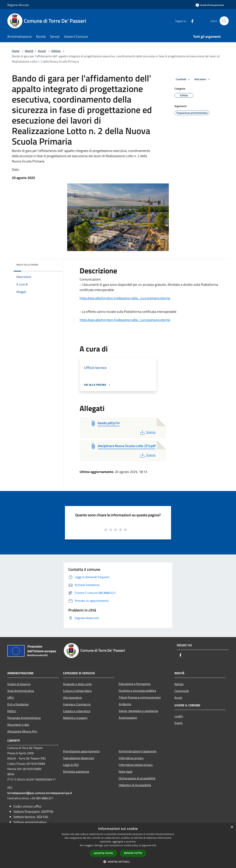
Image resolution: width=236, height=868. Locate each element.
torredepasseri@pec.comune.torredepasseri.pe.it (40, 793)
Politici (12, 711)
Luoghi (179, 716)
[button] (118, 862)
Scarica (147, 432)
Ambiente (125, 704)
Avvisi (42, 51)
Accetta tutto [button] (104, 853)
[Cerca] (224, 21)
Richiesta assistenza (76, 771)
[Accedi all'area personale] (210, 5)
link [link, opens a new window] (154, 845)
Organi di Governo (19, 684)
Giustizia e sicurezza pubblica (137, 691)
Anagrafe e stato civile (77, 684)
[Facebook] (191, 21)
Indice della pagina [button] (27, 265)
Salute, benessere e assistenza (138, 711)
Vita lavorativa (72, 698)
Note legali (126, 771)
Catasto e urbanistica (77, 711)
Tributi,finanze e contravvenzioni (140, 697)
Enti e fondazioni (18, 704)
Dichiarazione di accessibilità (137, 778)
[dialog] (118, 846)
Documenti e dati (18, 725)
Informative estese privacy (136, 765)
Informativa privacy (131, 758)
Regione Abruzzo (18, 5)
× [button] (232, 827)
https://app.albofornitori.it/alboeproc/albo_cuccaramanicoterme (125, 298)
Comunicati (182, 691)
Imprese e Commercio (77, 704)
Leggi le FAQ (71, 765)
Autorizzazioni (128, 718)
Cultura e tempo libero (77, 691)
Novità (29, 51)
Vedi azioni (203, 79)
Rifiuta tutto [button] (133, 853)
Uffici (11, 698)
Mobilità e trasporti (75, 718)
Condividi (183, 79)
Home (16, 51)
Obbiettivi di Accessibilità (135, 785)
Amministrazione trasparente (138, 751)
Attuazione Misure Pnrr (22, 731)
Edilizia (56, 51)
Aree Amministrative (21, 691)
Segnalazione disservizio (79, 758)
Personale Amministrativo (24, 718)
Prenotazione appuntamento (81, 751)
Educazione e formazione (135, 684)
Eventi (179, 723)
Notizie (179, 684)
